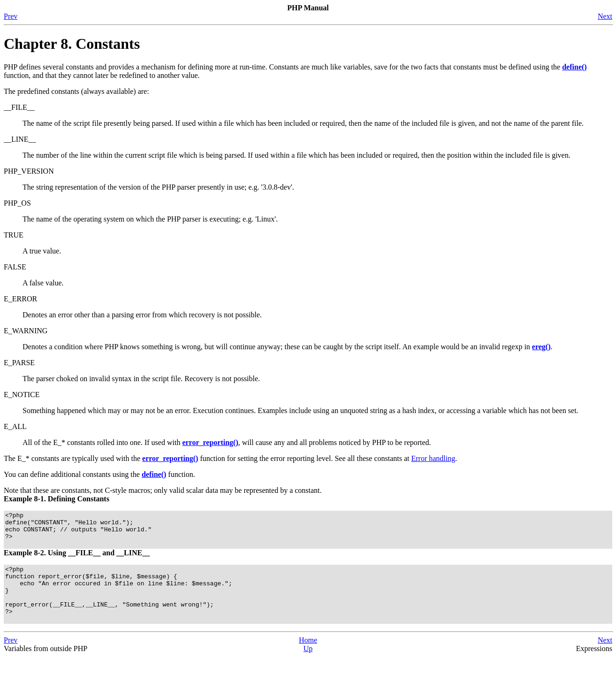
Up (308, 667)
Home (308, 658)
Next (605, 16)
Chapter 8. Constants (72, 44)
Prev (11, 16)
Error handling (433, 458)
